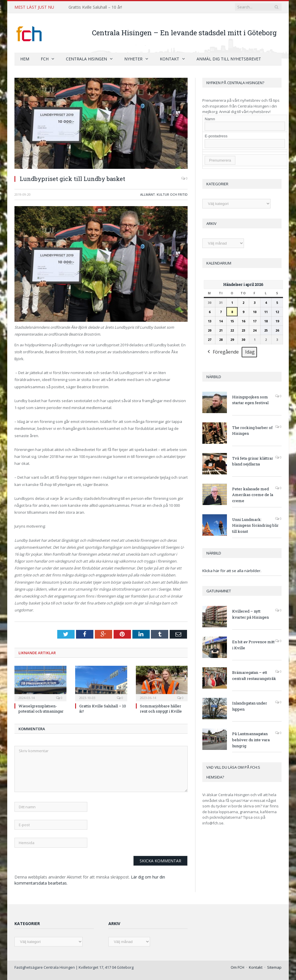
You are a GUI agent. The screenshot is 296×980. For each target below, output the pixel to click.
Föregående (223, 352)
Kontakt (170, 59)
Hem (25, 59)
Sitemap (274, 967)
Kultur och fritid (172, 194)
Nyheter (133, 59)
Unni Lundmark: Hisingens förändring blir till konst (255, 525)
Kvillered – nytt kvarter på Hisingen (250, 614)
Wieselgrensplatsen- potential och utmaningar (41, 708)
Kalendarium (219, 263)
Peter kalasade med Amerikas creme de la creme (253, 495)
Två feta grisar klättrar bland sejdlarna (253, 461)
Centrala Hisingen (86, 59)
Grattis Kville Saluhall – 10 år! (95, 7)
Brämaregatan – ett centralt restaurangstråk (254, 675)
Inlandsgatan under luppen (250, 706)
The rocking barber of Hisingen (252, 430)
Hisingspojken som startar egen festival (250, 400)
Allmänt (148, 194)
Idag (250, 352)
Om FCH (237, 967)
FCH (45, 59)
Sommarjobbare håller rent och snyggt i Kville (161, 708)
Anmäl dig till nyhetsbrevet (229, 59)
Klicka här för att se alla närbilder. (232, 570)
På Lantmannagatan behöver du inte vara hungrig (251, 739)
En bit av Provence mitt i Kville (253, 645)
